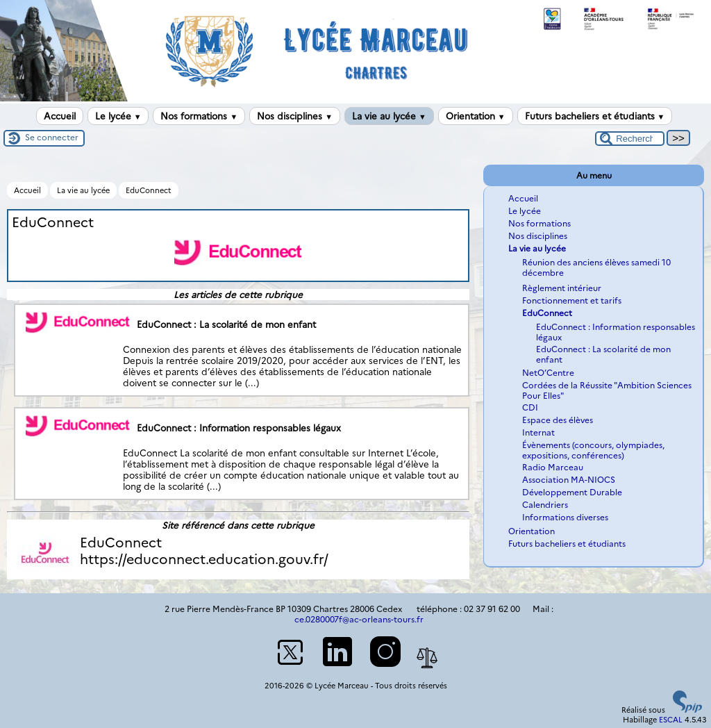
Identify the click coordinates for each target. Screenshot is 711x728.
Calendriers (545, 505)
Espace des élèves (558, 420)
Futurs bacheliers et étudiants (595, 116)
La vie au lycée (389, 116)
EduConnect (149, 190)
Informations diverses (565, 517)
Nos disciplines (295, 116)
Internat (538, 432)
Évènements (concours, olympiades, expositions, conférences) (593, 450)
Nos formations (199, 116)
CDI (530, 407)
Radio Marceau (553, 467)
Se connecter (52, 137)
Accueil (60, 116)
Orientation (476, 116)
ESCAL (671, 720)
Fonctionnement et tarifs (572, 300)
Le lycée (118, 116)
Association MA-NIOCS (569, 480)
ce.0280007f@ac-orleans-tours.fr (359, 619)
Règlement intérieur (562, 288)
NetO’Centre (548, 373)
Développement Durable (572, 492)
